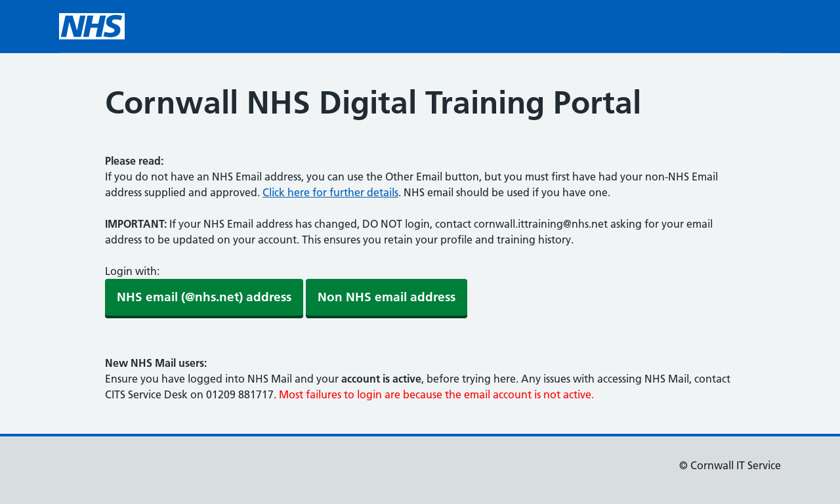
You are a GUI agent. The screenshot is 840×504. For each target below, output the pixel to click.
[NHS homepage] (92, 26)
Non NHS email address (387, 297)
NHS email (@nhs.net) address (204, 297)
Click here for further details (330, 192)
